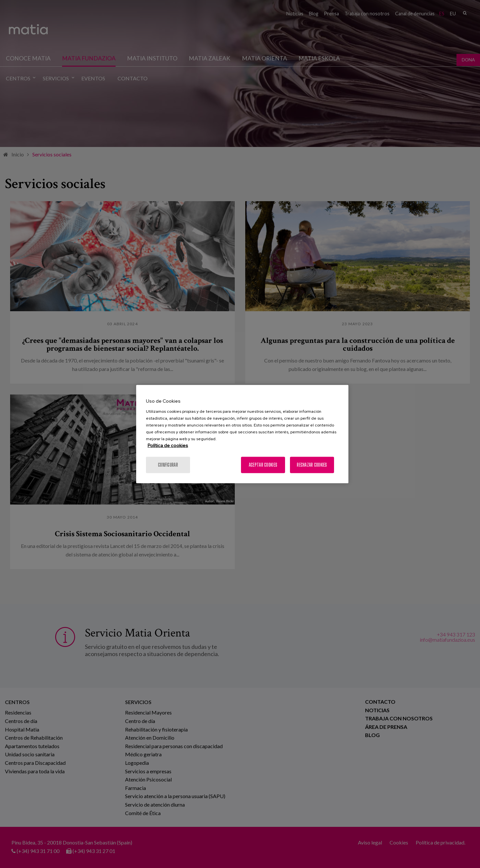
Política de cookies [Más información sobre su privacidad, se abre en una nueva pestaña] (168, 445)
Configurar (168, 465)
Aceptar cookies (263, 465)
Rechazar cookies (312, 465)
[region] (242, 434)
